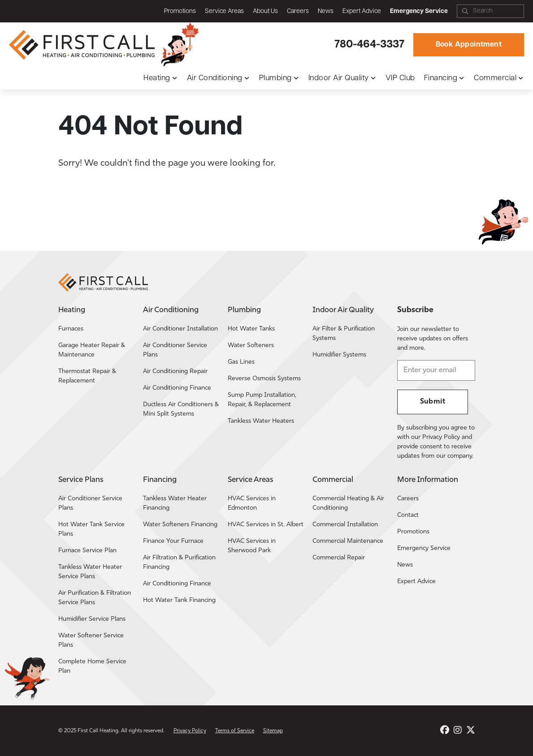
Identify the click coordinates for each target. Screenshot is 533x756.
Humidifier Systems (339, 355)
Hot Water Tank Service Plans (91, 529)
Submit (433, 402)
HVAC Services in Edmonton (252, 503)
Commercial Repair (339, 558)
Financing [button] (441, 78)
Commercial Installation (345, 525)
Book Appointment (469, 45)
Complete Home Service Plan (92, 666)
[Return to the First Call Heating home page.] (83, 45)
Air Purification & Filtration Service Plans (95, 598)
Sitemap (273, 731)
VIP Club (400, 78)
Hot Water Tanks (251, 329)
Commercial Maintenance (348, 541)
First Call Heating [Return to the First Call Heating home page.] (98, 731)
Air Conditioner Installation (180, 329)
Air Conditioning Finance (177, 388)
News (326, 11)
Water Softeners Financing (180, 525)
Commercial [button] (495, 78)
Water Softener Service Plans (91, 640)
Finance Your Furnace (173, 541)
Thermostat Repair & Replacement (87, 376)
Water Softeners (251, 346)
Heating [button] (157, 78)
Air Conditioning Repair (175, 372)
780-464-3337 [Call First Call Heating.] (369, 45)
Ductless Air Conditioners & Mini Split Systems (181, 409)
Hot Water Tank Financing (179, 600)
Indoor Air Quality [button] (339, 78)
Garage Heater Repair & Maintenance (92, 350)
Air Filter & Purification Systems (344, 334)
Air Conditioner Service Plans (175, 350)
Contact (408, 515)
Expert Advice (362, 11)
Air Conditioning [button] (215, 78)
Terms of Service (235, 731)
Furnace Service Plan (87, 551)
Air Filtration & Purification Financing (179, 563)
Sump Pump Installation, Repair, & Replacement (262, 400)
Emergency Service (424, 548)
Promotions (180, 11)
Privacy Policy (190, 731)
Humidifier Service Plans (92, 619)
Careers (298, 11)
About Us (265, 11)
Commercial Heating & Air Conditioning (348, 503)
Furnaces (71, 329)
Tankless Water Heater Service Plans (90, 572)
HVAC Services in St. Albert (266, 525)
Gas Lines (241, 362)
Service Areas (224, 11)
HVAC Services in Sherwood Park (252, 546)
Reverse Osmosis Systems (264, 379)
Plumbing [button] (275, 78)
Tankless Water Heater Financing (175, 503)
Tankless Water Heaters (261, 421)
